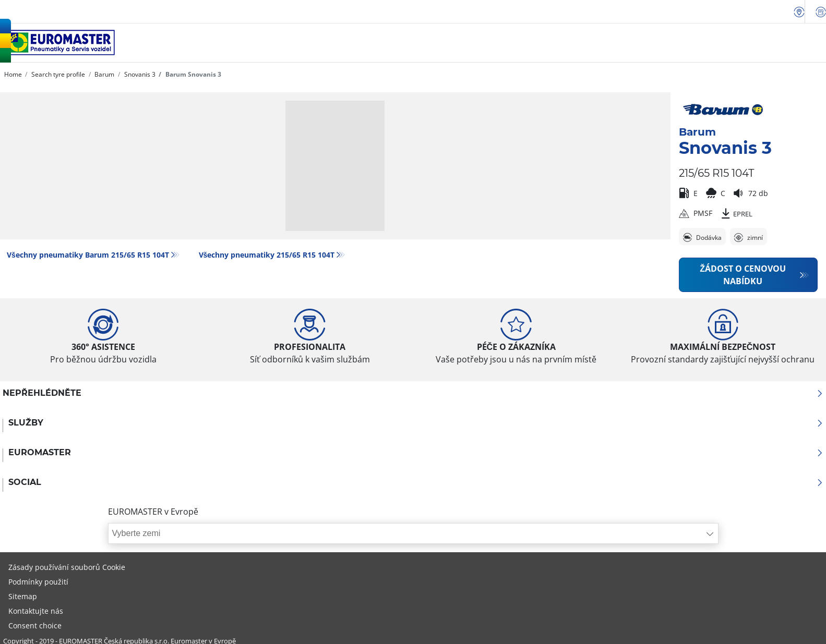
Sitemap (23, 596)
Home (13, 74)
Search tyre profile (57, 74)
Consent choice (35, 625)
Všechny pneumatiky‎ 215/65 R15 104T (267, 255)
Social (416, 482)
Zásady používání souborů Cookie (67, 567)
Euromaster (416, 453)
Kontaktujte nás (36, 611)
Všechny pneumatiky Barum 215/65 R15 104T (88, 255)
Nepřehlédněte (413, 393)
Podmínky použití (38, 582)
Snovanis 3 (139, 74)
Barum (104, 74)
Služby (416, 423)
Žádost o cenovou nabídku (743, 275)
